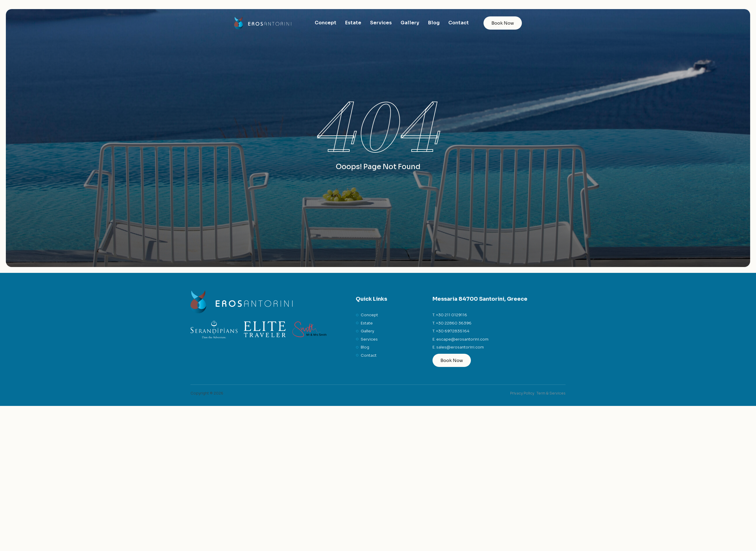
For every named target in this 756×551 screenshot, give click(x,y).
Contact (459, 23)
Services (381, 23)
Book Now (503, 23)
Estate (353, 23)
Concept (326, 23)
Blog (434, 23)
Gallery (410, 23)
